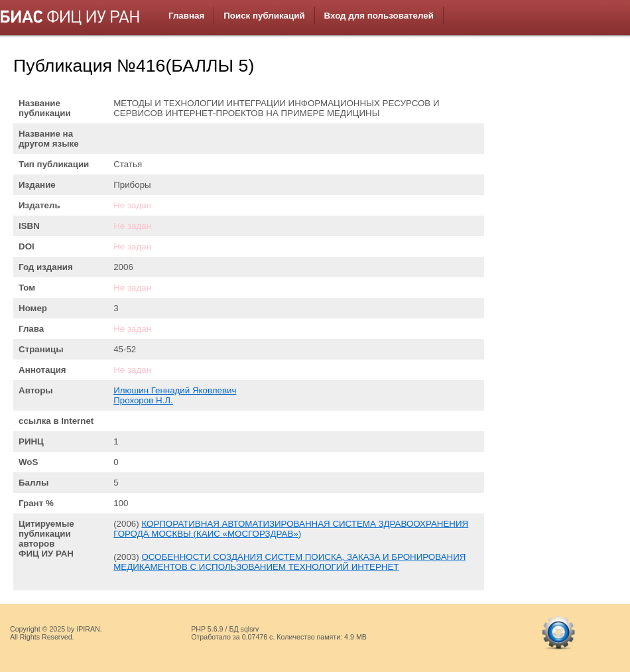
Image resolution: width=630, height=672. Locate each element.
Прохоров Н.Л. (143, 400)
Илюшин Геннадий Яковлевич (175, 390)
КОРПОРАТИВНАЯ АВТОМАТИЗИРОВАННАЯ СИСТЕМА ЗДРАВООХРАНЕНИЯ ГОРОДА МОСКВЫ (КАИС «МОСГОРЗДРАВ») (291, 529)
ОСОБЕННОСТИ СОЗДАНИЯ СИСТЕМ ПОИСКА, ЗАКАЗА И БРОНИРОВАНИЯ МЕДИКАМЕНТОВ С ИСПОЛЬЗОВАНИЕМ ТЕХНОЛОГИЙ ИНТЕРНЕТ (289, 562)
